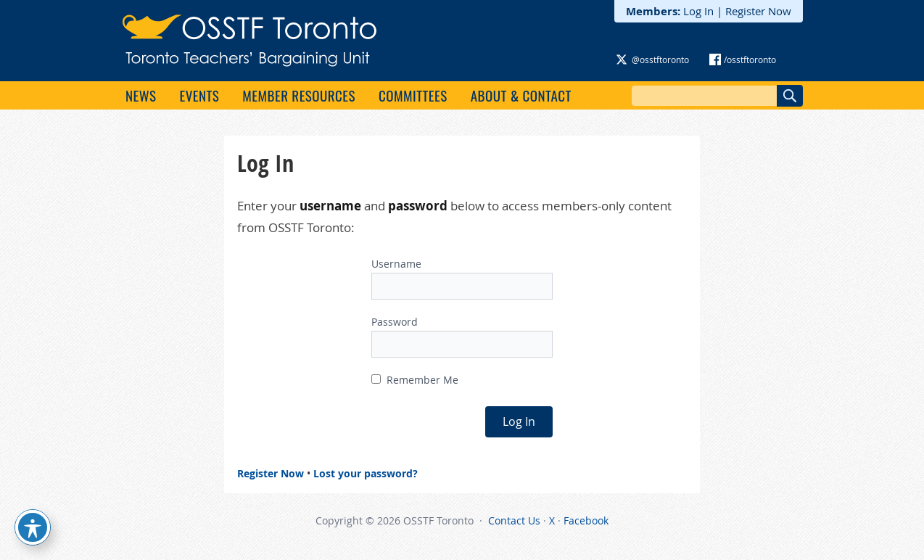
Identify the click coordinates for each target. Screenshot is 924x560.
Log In (698, 11)
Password (395, 322)
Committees (413, 95)
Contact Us (514, 520)
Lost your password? (366, 473)
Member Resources (299, 95)
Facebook (586, 520)
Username (396, 264)
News (141, 95)
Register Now (758, 11)
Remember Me (415, 380)
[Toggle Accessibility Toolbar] (33, 527)
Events (199, 95)
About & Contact (521, 95)
